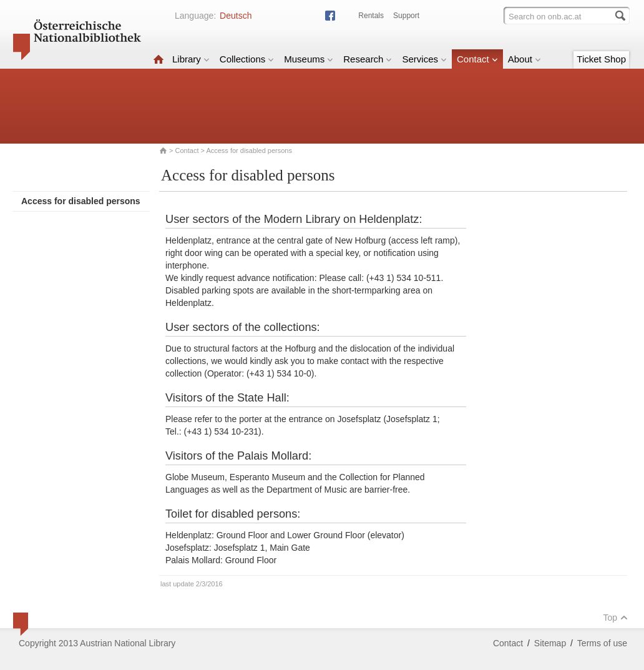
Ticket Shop (601, 59)
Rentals (371, 16)
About (524, 59)
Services (424, 59)
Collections (247, 59)
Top (615, 618)
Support (406, 16)
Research (368, 59)
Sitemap (550, 643)
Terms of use (602, 643)
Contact (477, 59)
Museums (309, 59)
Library (191, 59)
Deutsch (236, 16)
